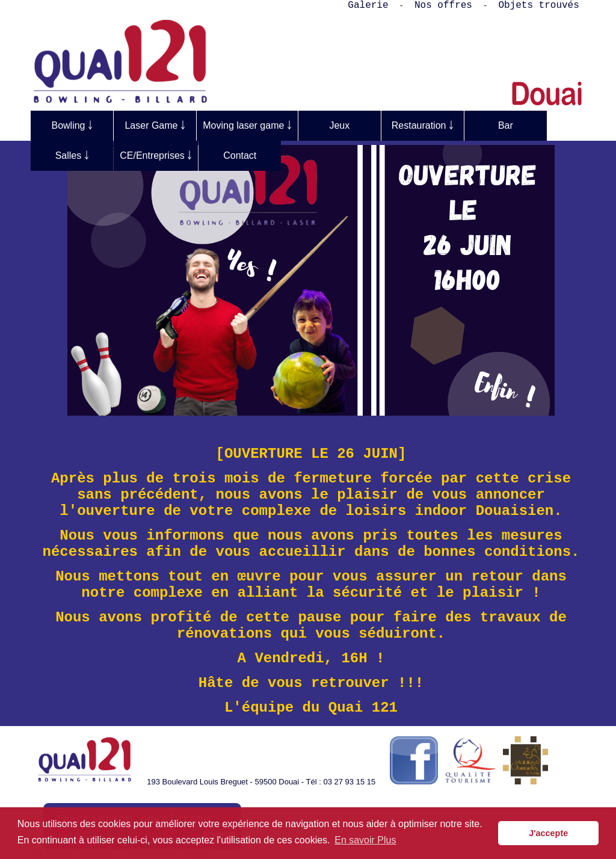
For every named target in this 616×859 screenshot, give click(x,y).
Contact (240, 155)
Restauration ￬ (423, 125)
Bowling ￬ (72, 125)
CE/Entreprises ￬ (156, 155)
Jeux (339, 125)
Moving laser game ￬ (247, 125)
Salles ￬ (72, 155)
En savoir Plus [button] (365, 840)
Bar (506, 125)
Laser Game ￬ (155, 125)
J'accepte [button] (548, 833)
